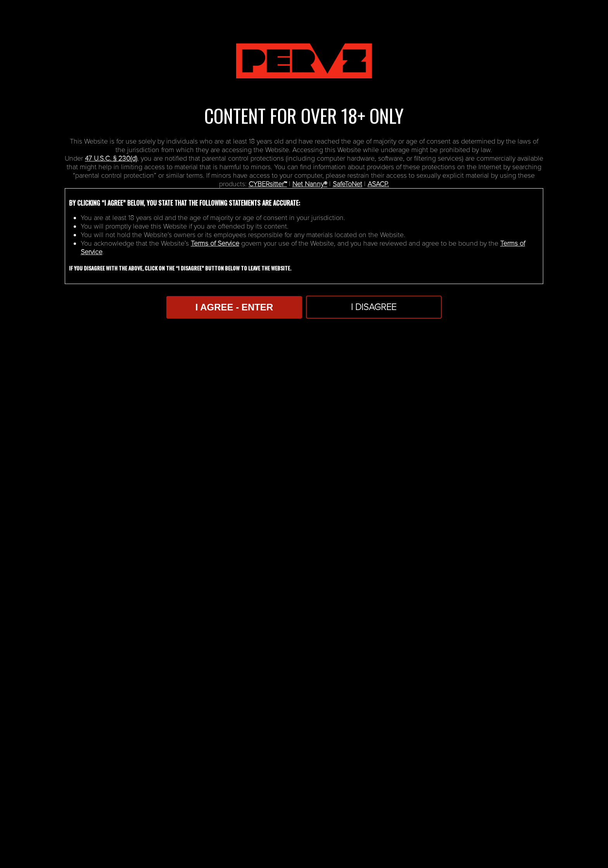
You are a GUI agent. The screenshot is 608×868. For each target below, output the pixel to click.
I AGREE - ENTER (234, 307)
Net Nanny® (310, 184)
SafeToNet (347, 184)
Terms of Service (215, 243)
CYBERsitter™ (268, 184)
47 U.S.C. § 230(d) (111, 158)
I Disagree (374, 307)
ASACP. (378, 184)
